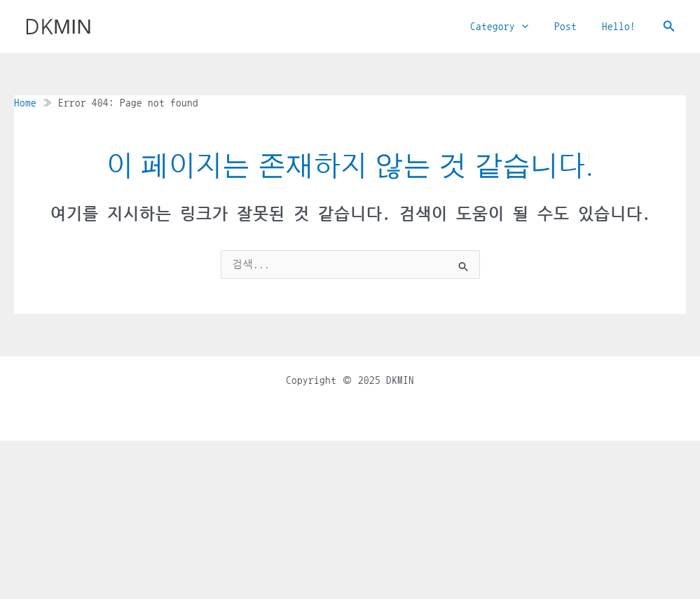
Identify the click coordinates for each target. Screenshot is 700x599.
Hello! (622, 26)
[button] (669, 26)
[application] (534, 27)
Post (572, 26)
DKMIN (58, 26)
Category (511, 27)
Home (25, 103)
